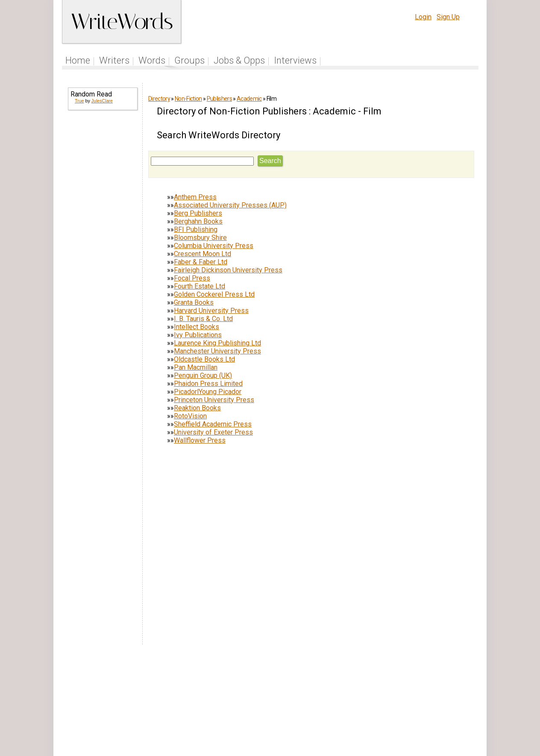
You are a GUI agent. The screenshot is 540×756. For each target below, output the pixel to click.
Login (423, 17)
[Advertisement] (102, 248)
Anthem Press (195, 197)
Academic (249, 99)
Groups (189, 60)
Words (152, 60)
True (79, 101)
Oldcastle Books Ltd (204, 359)
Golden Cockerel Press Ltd (214, 294)
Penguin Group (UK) (203, 375)
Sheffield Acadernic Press (213, 424)
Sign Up (448, 17)
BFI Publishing (196, 229)
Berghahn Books (198, 221)
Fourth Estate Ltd (200, 286)
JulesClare (102, 101)
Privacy (408, 702)
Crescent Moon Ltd (202, 254)
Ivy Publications (198, 335)
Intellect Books (197, 327)
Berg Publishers (198, 213)
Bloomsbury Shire (200, 238)
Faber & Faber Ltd (201, 262)
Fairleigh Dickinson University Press (228, 270)
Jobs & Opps (239, 60)
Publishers (219, 99)
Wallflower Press (200, 440)
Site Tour (329, 702)
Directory (159, 99)
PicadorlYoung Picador (208, 392)
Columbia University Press (214, 246)
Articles (297, 702)
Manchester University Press (217, 351)
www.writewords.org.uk (343, 719)
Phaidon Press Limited (208, 384)
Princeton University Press (214, 400)
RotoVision (190, 416)
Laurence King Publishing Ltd (217, 343)
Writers (114, 60)
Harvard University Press (211, 311)
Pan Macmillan (196, 367)
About (435, 702)
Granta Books (194, 302)
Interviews (295, 60)
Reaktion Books (197, 408)
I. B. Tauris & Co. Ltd (203, 319)
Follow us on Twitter (248, 702)
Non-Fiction (188, 99)
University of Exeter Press (213, 432)
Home (78, 60)
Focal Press (192, 278)
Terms (380, 702)
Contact (461, 702)
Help (357, 702)
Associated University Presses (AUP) (230, 205)
